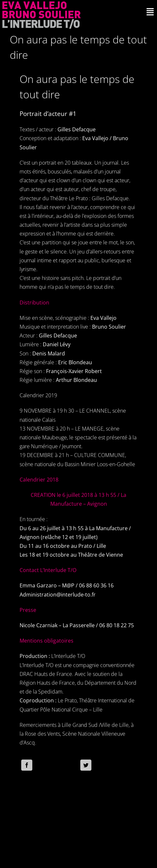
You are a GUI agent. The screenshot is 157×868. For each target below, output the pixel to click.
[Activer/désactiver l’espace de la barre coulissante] (150, 12)
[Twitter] (86, 765)
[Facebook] (27, 765)
